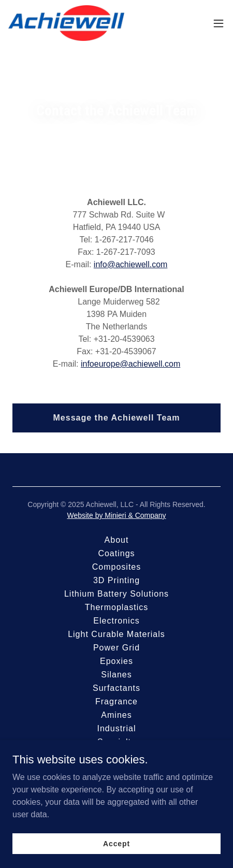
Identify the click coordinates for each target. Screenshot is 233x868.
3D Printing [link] (116, 580)
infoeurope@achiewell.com (130, 364)
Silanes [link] (116, 675)
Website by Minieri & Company (116, 515)
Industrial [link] (116, 728)
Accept (116, 843)
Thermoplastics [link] (117, 607)
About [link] (117, 540)
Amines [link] (116, 715)
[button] (219, 23)
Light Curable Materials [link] (116, 634)
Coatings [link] (116, 553)
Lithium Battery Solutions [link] (116, 594)
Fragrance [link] (116, 701)
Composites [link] (117, 567)
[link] (66, 23)
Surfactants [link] (116, 688)
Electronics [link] (116, 621)
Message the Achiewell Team (117, 418)
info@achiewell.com (131, 264)
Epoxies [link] (116, 661)
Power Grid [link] (116, 648)
